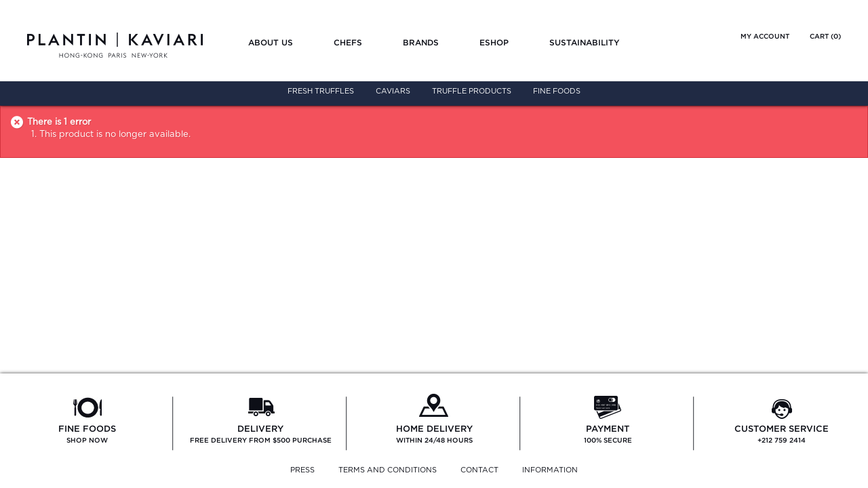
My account (765, 36)
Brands (421, 42)
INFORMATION (550, 470)
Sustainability (585, 42)
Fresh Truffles (321, 91)
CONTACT (479, 470)
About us (271, 42)
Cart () (825, 36)
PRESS (302, 470)
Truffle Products (472, 91)
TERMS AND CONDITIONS (388, 470)
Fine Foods (557, 91)
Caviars (393, 91)
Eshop (494, 42)
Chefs (348, 42)
